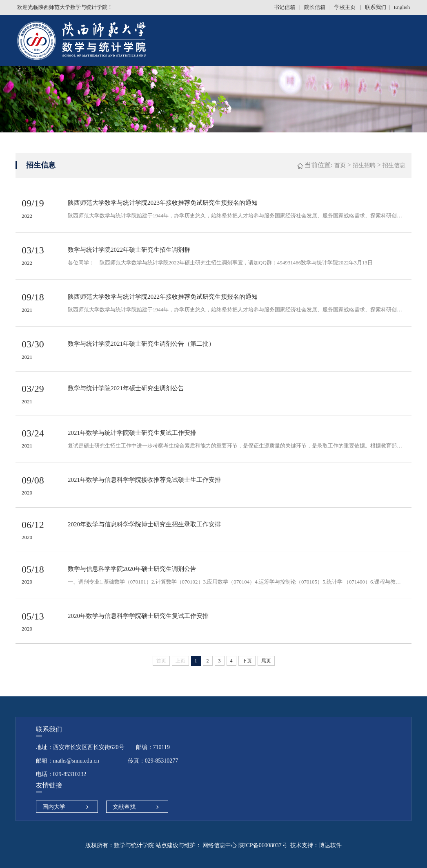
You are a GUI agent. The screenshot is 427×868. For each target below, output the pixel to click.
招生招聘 (364, 165)
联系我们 (376, 7)
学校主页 (346, 7)
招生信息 (394, 165)
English (402, 7)
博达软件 (330, 845)
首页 (340, 165)
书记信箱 (285, 7)
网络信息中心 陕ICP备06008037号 (244, 845)
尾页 (266, 661)
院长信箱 (315, 7)
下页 (247, 661)
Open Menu (417, 41)
